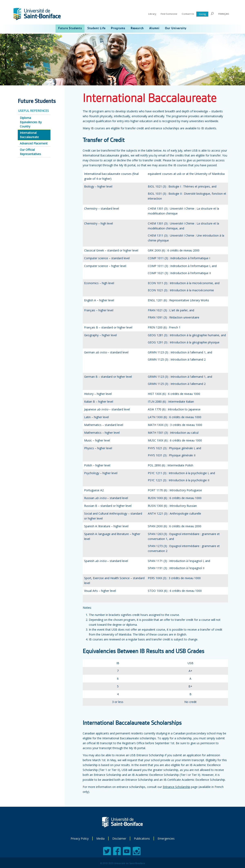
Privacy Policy (80, 838)
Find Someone (169, 14)
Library (152, 14)
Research (137, 28)
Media (100, 838)
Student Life (96, 28)
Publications (142, 838)
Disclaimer (119, 838)
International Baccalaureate (29, 135)
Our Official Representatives (30, 152)
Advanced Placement (34, 143)
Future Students (70, 28)
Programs (118, 28)
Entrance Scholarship (177, 787)
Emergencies (166, 838)
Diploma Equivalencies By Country (31, 122)
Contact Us (188, 14)
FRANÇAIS (224, 14)
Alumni (154, 28)
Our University (176, 28)
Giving (202, 14)
